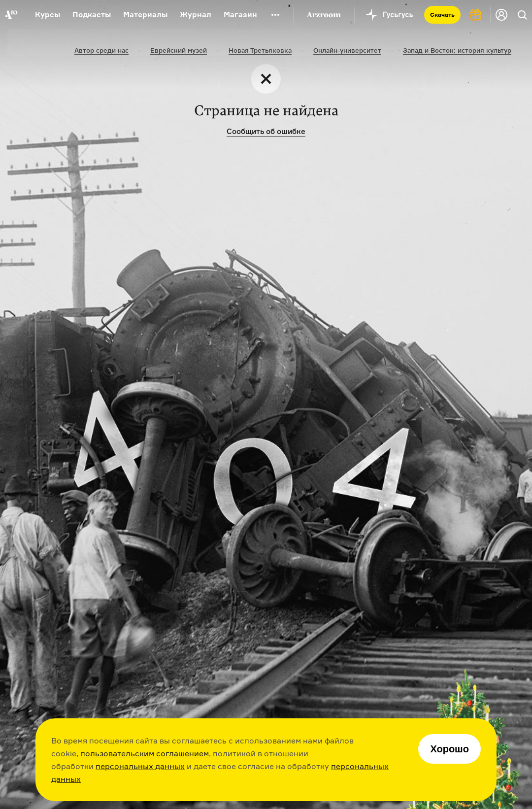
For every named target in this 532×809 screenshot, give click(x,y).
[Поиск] (522, 15)
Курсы (48, 15)
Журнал (196, 15)
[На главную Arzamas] (11, 15)
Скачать (442, 15)
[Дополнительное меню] (275, 15)
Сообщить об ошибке (266, 131)
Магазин (240, 15)
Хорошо (449, 749)
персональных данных (140, 766)
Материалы (145, 15)
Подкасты (92, 15)
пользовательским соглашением (145, 753)
